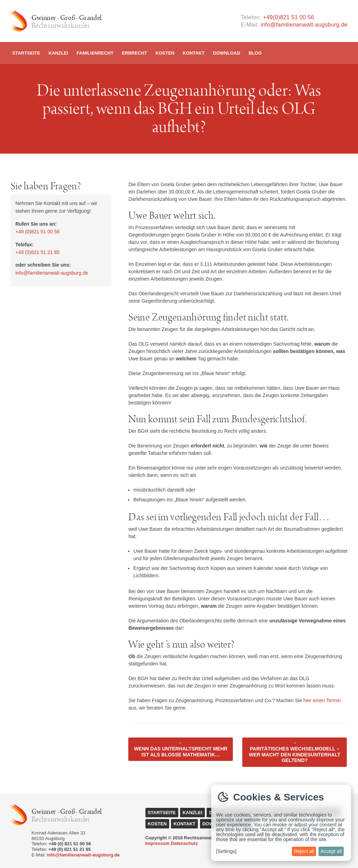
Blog (255, 53)
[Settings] (226, 851)
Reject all (304, 851)
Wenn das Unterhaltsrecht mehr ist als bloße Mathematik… (181, 749)
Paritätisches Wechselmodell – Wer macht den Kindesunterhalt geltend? (295, 751)
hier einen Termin (322, 700)
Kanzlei (58, 53)
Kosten (165, 53)
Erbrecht (134, 53)
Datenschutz (184, 843)
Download (227, 53)
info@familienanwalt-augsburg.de (304, 25)
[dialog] (281, 823)
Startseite (26, 53)
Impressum (157, 843)
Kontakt (194, 53)
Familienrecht (95, 53)
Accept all (331, 851)
